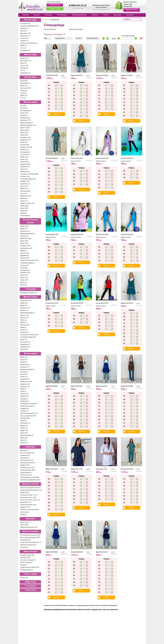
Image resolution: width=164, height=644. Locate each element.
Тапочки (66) (24, 68)
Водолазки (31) (25, 231)
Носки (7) (23, 391)
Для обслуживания (50, 29)
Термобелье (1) (25, 345)
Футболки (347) (25, 347)
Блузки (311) (24, 108)
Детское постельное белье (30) (30, 488)
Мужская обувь (30, 55)
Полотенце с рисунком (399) (29, 510)
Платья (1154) (25, 253)
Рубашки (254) (25, 258)
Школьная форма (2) (27, 435)
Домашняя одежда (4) (27, 369)
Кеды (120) (24, 86)
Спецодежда (30, 289)
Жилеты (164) (25, 130)
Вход (49, 2)
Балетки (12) (24, 28)
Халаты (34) (24, 275)
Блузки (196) (24, 226)
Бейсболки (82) (25, 118)
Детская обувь (30, 77)
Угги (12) (23, 48)
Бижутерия (30, 519)
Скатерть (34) (25, 512)
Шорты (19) (24, 278)
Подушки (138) (25, 507)
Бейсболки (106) (26, 301)
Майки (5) (23, 389)
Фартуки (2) (24, 198)
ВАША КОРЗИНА (130, 2)
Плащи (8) (23, 213)
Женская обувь (30, 20)
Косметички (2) (25, 455)
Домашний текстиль (30, 484)
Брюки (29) (24, 305)
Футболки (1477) (26, 196)
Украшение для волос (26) (29, 527)
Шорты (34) (24, 433)
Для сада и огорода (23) (28, 560)
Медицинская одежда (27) (29, 293)
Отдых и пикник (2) (26, 562)
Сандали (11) (24, 41)
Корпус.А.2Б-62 (76, 161)
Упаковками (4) (25, 216)
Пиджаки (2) (24, 399)
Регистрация (56, 2)
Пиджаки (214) (25, 167)
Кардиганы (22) (25, 384)
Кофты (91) (24, 377)
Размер (78, 38)
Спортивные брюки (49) (28, 337)
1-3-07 (63, 76)
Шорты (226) (24, 206)
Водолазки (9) (25, 365)
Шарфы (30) (24, 431)
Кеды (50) (23, 31)
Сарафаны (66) (25, 181)
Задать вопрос (55, 5)
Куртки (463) (24, 135)
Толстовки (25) (25, 342)
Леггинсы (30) (25, 387)
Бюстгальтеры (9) (26, 111)
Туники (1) (23, 421)
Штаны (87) (24, 438)
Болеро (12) (24, 115)
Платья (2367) (25, 162)
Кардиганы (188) (26, 238)
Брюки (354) (24, 113)
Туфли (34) (24, 95)
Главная (26, 15)
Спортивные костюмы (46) (29, 404)
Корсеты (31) (24, 150)
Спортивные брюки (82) (28, 179)
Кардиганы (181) (26, 140)
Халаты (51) (24, 201)
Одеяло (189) (25, 493)
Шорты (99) (24, 349)
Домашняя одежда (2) (27, 313)
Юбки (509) (24, 211)
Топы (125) (24, 194)
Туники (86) (24, 268)
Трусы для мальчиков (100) (29, 413)
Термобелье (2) (25, 184)
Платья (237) (24, 394)
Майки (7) (23, 327)
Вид (45, 38)
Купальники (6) (25, 152)
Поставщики (62, 15)
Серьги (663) (24, 525)
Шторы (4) (24, 515)
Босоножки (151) (26, 83)
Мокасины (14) (25, 36)
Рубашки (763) (25, 172)
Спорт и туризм (30, 574)
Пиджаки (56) (25, 256)
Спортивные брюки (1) (28, 263)
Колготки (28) (25, 145)
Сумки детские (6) (26, 475)
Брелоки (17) (24, 451)
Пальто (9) (23, 285)
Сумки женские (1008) (28, 470)
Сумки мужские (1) (26, 473)
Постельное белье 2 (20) (28, 497)
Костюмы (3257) (25, 138)
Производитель (92, 38)
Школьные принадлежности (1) (30, 480)
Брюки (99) (24, 229)
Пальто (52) (24, 169)
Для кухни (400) (25, 558)
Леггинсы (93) (25, 155)
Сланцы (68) (24, 38)
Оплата (106, 15)
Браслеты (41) (25, 522)
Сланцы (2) (24, 91)
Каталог (37, 15)
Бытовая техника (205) (28, 555)
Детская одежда (30, 354)
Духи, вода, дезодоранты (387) (30, 538)
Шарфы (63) (24, 303)
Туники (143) (24, 189)
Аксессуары (30, 447)
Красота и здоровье (30, 531)
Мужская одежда (30, 297)
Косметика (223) (26, 540)
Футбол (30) (24, 578)
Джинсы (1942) (25, 128)
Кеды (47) (23, 63)
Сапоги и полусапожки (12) (29, 43)
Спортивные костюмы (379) (29, 260)
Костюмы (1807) (25, 246)
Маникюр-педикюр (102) (28, 545)
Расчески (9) (24, 547)
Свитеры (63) (25, 265)
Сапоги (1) (24, 93)
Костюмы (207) (25, 325)
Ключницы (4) (25, 458)
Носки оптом (30, 590)
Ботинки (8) (24, 81)
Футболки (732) (25, 273)
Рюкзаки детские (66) (27, 468)
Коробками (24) (25, 50)
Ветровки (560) (25, 164)
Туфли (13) (24, 46)
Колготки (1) (24, 372)
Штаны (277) (24, 280)
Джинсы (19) (24, 315)
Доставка (118, 15)
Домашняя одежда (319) (28, 125)
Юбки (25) (23, 440)
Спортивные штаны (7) (28, 406)
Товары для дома (30, 552)
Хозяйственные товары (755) (30, 567)
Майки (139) (24, 157)
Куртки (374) (24, 243)
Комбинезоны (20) (26, 248)
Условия (95, 15)
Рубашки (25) (25, 332)
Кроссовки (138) (26, 33)
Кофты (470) (24, 241)
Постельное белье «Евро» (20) (30, 500)
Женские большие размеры (30, 221)
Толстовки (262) (25, 191)
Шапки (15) (24, 428)
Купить (56, 114)
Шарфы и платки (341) (27, 203)
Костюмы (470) (25, 379)
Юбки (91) (23, 282)
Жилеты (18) (24, 318)
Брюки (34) (24, 357)
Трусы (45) (24, 340)
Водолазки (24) (25, 308)
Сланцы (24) (24, 66)
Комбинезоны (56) (26, 382)
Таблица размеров (79, 15)
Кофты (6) (23, 320)
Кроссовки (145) (26, 61)
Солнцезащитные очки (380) (30, 477)
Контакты (130, 15)
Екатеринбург (101, 7)
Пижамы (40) (24, 396)
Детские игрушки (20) (27, 453)
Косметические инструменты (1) (31, 542)
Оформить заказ (132, 10)
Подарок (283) (25, 465)
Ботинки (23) (24, 58)
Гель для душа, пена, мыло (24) (30, 535)
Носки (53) (24, 330)
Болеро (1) (24, 362)
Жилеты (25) (24, 236)
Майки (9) (23, 251)
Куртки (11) (24, 323)
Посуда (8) (24, 565)
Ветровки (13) (25, 367)
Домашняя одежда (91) (28, 234)
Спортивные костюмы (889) (29, 174)
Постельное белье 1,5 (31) (29, 495)
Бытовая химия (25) (27, 570)
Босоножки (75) (25, 24)
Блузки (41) (24, 360)
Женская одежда (30, 102)
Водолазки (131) (26, 120)
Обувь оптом (30, 582)
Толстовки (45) (25, 270)
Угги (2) (23, 70)
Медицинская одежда (76, 29)
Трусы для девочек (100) (28, 416)
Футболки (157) (25, 423)
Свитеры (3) (24, 411)
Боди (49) (23, 106)
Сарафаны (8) (25, 409)
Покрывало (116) (26, 502)
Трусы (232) (24, 186)
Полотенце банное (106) (28, 505)
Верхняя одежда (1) (27, 123)
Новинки (48, 15)
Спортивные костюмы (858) (29, 335)
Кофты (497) (24, 133)
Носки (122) (24, 159)
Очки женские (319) (27, 460)
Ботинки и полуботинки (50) (29, 26)
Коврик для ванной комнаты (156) (31, 490)
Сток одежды (30, 586)
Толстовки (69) (25, 418)
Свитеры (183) (25, 177)
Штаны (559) (24, 208)
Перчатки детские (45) (28, 463)
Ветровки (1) (24, 310)
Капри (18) (24, 142)
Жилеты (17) (24, 443)
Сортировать (60, 38)
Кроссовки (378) (26, 88)
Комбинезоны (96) (26, 147)
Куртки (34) (24, 374)
